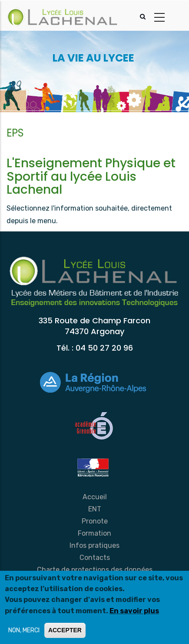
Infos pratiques (94, 545)
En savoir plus (134, 611)
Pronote (95, 521)
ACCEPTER (65, 630)
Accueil (95, 497)
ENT (95, 509)
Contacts (95, 558)
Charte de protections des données (95, 570)
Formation (94, 533)
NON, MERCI (24, 630)
